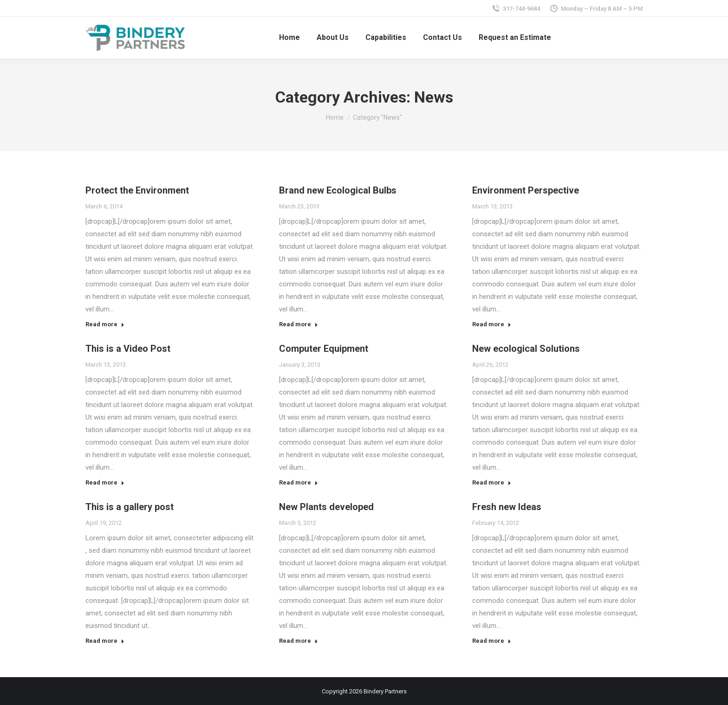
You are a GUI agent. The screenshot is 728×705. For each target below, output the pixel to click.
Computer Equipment (324, 349)
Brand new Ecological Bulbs (338, 190)
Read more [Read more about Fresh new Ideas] (492, 641)
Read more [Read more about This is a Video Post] (105, 482)
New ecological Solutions (526, 349)
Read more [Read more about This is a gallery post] (105, 641)
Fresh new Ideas (507, 507)
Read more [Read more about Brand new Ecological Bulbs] (299, 324)
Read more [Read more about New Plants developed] (299, 641)
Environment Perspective (526, 190)
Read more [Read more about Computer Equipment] (299, 482)
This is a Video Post (128, 349)
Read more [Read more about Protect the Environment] (105, 324)
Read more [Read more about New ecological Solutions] (492, 482)
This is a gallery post (130, 507)
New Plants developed (326, 507)
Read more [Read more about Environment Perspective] (492, 324)
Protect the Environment (137, 190)
